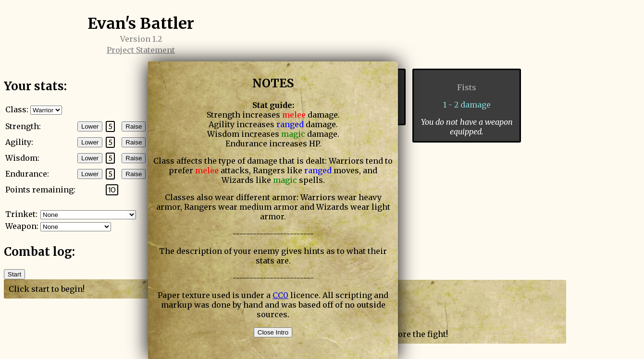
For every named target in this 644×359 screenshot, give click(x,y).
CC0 (280, 295)
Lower (90, 126)
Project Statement (141, 50)
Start (14, 274)
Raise (134, 126)
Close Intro (273, 332)
